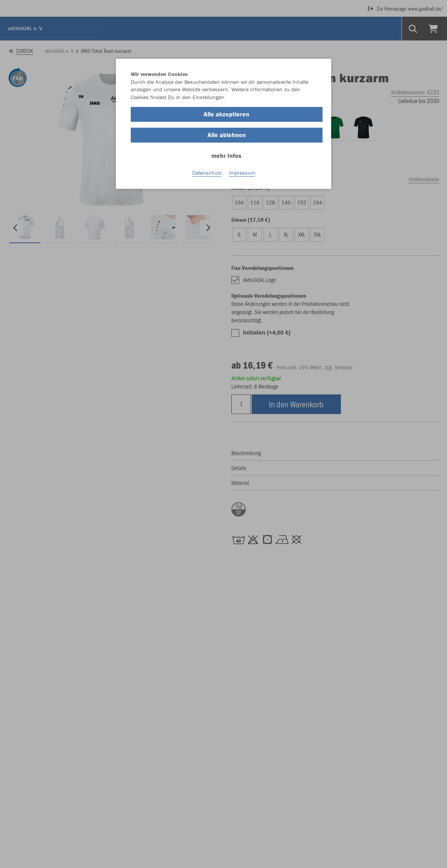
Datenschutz (207, 173)
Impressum (242, 173)
